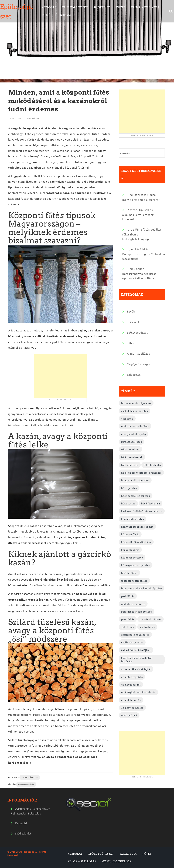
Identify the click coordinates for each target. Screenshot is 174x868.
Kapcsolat (21, 823)
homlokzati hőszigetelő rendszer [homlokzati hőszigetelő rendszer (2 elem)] (141, 473)
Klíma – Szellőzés (145, 7)
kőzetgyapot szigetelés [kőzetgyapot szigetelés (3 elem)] (136, 565)
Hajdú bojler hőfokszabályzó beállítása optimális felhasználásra (139, 273)
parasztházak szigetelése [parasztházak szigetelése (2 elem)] (137, 611)
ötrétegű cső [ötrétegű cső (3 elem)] (129, 715)
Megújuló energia (57, 15)
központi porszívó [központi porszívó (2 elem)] (132, 557)
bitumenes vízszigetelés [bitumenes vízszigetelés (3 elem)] (136, 403)
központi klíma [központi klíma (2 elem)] (130, 550)
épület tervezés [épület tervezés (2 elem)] (131, 700)
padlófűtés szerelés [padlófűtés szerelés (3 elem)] (133, 604)
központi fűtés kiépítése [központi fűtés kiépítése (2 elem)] (136, 542)
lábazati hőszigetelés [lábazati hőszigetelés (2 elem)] (134, 581)
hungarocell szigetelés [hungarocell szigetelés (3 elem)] (135, 480)
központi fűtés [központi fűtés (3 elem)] (130, 534)
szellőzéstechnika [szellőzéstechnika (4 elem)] (132, 642)
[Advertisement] (60, 376)
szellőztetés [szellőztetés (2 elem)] (147, 627)
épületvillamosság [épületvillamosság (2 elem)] (132, 708)
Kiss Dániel (34, 118)
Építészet (133, 322)
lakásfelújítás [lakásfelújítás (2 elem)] (129, 573)
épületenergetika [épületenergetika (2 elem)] (132, 677)
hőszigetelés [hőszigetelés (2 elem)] (129, 488)
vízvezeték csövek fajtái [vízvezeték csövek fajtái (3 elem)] (136, 669)
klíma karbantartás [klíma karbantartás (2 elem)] (133, 519)
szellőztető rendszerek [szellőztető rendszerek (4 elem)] (135, 635)
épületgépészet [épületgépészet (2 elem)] (131, 684)
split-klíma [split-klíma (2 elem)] (128, 627)
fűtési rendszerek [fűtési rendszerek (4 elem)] (132, 457)
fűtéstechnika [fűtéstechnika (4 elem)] (152, 465)
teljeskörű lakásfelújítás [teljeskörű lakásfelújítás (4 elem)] (136, 650)
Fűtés (121, 7)
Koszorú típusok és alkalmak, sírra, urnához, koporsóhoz (138, 214)
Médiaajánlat (23, 833)
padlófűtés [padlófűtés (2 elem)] (128, 596)
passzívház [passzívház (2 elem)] (128, 619)
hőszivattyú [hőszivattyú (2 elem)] (128, 503)
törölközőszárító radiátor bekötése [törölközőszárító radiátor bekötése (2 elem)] (137, 660)
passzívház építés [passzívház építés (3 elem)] (151, 619)
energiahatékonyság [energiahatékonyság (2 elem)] (134, 434)
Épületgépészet (75, 7)
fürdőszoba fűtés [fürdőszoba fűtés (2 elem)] (132, 442)
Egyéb (131, 311)
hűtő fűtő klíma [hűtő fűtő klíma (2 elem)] (151, 503)
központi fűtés (26, 784)
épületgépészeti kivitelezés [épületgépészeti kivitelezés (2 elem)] (138, 692)
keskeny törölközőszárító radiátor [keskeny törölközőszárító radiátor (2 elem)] (142, 511)
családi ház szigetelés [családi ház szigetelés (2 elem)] (134, 411)
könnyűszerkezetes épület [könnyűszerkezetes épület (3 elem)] (137, 527)
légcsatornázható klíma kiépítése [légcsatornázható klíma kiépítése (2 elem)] (141, 588)
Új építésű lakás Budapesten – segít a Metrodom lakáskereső (144, 254)
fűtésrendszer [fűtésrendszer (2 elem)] (130, 465)
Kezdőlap (49, 7)
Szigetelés (102, 7)
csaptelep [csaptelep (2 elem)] (127, 418)
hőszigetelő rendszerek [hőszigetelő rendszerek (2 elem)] (136, 496)
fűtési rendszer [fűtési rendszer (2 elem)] (131, 449)
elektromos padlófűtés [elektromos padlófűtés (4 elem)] (135, 426)
